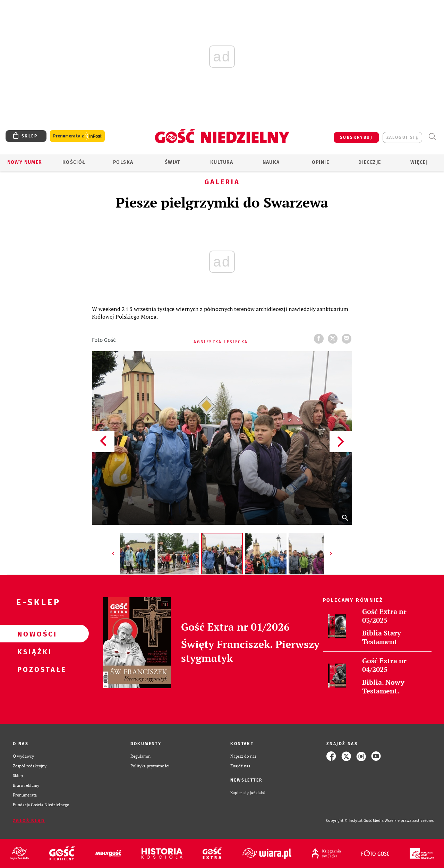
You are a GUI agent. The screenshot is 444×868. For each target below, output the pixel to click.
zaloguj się (402, 137)
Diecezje (370, 162)
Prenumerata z (77, 136)
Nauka (271, 162)
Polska (123, 162)
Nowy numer (25, 162)
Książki (33, 651)
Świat (173, 162)
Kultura (222, 162)
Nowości (33, 634)
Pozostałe (33, 669)
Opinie (321, 162)
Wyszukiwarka (432, 137)
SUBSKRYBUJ (356, 137)
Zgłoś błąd (29, 821)
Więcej (419, 162)
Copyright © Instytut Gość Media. (355, 821)
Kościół (74, 162)
